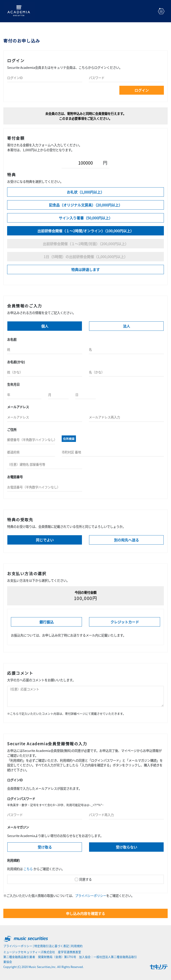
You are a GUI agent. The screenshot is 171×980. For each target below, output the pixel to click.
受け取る (45, 847)
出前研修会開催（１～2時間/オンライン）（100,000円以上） (86, 231)
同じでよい (45, 540)
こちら (28, 869)
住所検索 (69, 439)
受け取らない (126, 847)
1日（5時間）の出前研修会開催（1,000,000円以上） (86, 257)
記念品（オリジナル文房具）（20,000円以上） (86, 205)
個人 (45, 326)
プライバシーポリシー (91, 895)
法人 (126, 326)
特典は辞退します (85, 269)
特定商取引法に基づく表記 (52, 946)
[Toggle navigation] (161, 11)
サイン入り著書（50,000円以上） (86, 218)
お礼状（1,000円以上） (85, 192)
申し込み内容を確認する (85, 913)
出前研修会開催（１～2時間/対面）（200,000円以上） (86, 244)
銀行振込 (47, 622)
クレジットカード (125, 622)
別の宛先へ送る (126, 540)
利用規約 (77, 946)
